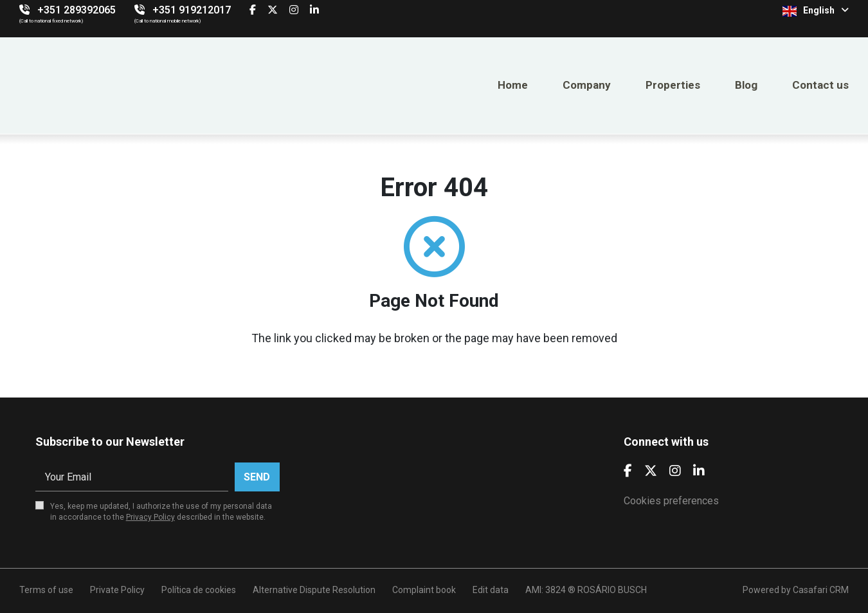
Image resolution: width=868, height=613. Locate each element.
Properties (673, 85)
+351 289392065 (77, 10)
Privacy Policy (150, 517)
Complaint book (424, 590)
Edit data (491, 590)
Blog (746, 85)
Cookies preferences (671, 501)
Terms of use (46, 590)
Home (513, 85)
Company (587, 85)
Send (257, 477)
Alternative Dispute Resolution (314, 590)
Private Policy (117, 590)
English (816, 11)
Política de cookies (199, 590)
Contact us (820, 85)
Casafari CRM (821, 590)
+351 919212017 (192, 10)
